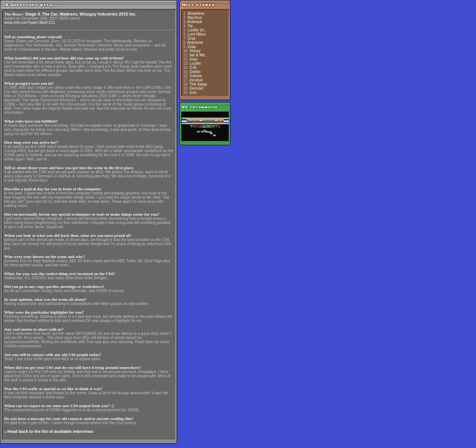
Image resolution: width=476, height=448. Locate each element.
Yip (190, 26)
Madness (68, 14)
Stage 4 (32, 14)
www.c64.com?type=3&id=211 (30, 23)
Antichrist (195, 43)
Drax (191, 38)
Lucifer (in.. (197, 30)
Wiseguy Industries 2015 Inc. (108, 14)
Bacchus (195, 18)
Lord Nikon (197, 34)
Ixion (194, 59)
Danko (195, 72)
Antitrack (195, 22)
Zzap (192, 47)
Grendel (197, 88)
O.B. (194, 68)
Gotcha (196, 76)
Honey (195, 51)
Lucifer (195, 63)
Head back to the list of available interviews (50, 431)
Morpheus (196, 13)
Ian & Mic (198, 55)
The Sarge (199, 84)
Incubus (196, 80)
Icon (193, 93)
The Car (50, 14)
